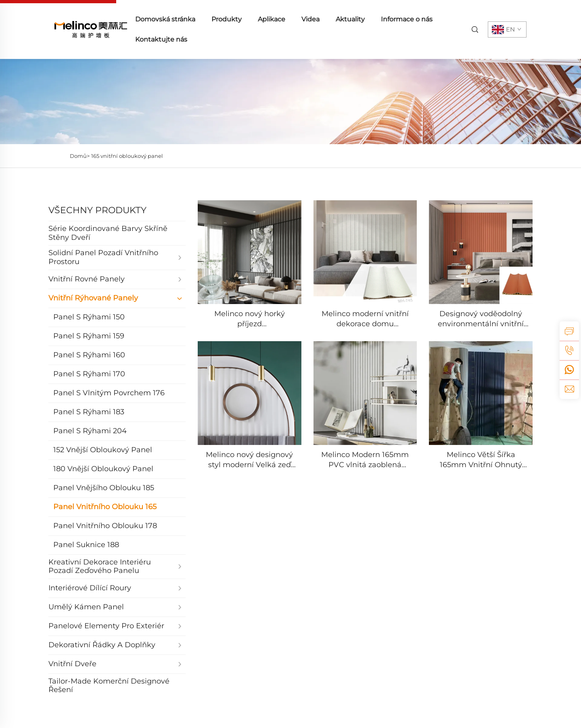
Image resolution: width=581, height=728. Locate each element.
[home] (91, 29)
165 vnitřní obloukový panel (127, 156)
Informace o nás (407, 19)
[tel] (569, 350)
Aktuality (350, 19)
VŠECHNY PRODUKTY (97, 210)
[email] (569, 389)
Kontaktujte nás (161, 39)
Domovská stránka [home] (165, 19)
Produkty (227, 19)
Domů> (80, 156)
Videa (310, 19)
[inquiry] (569, 331)
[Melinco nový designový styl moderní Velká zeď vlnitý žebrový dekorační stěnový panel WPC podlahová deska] (250, 393)
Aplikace (272, 19)
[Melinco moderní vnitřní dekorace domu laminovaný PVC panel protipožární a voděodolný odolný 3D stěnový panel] (365, 252)
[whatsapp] (569, 370)
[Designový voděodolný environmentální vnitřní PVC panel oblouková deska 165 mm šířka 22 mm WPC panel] (481, 252)
